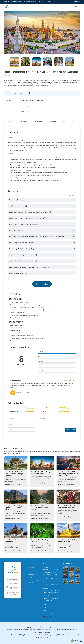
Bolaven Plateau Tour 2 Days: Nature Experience (67, 507)
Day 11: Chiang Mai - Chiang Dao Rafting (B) (23, 261)
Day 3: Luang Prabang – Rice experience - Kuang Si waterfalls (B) (30, 212)
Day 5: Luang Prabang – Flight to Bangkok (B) (24, 224)
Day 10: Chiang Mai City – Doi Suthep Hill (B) (23, 255)
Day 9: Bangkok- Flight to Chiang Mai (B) (22, 249)
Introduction (31, 568)
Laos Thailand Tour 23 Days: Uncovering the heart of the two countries (68, 474)
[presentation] (50, 431)
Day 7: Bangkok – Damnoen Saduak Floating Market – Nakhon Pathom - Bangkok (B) (37, 237)
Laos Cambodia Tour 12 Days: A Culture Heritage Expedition (14, 474)
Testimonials (31, 574)
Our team (30, 571)
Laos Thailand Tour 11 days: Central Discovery (41, 473)
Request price (42, 284)
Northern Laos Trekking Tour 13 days (42, 541)
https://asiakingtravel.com (14, 594)
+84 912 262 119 (13, 583)
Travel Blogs (31, 586)
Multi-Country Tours (36, 93)
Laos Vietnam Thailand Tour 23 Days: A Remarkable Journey (42, 508)
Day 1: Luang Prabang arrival (18, 200)
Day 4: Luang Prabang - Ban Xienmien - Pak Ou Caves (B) (28, 218)
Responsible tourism (34, 578)
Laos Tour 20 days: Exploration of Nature (13, 541)
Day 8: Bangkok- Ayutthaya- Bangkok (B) (23, 243)
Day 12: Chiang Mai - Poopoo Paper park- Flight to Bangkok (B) (29, 267)
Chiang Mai (40, 100)
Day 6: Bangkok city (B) (17, 230)
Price (64, 122)
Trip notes (53, 122)
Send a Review (71, 430)
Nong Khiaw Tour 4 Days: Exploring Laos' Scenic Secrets (14, 508)
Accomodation (38, 122)
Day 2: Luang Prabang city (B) (19, 206)
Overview (10, 122)
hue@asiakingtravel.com (33, 2)
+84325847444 (48, 2)
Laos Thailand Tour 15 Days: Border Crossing (68, 541)
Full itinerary (24, 122)
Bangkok (33, 100)
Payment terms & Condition (33, 582)
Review (74, 122)
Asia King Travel (48, 617)
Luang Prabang (25, 100)
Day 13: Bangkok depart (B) (18, 273)
